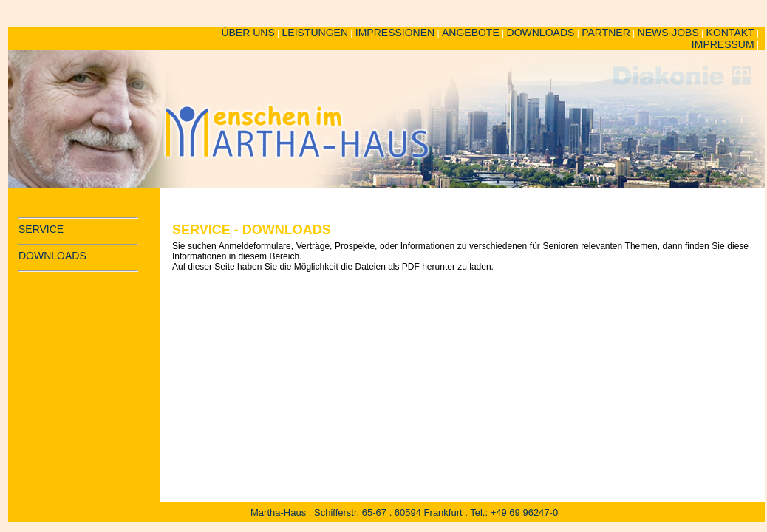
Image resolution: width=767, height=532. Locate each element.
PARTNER (606, 33)
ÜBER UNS (248, 33)
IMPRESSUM (723, 44)
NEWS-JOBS (668, 33)
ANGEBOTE (471, 33)
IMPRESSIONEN (395, 33)
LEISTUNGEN (315, 33)
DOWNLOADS (541, 33)
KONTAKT (730, 33)
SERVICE (41, 229)
